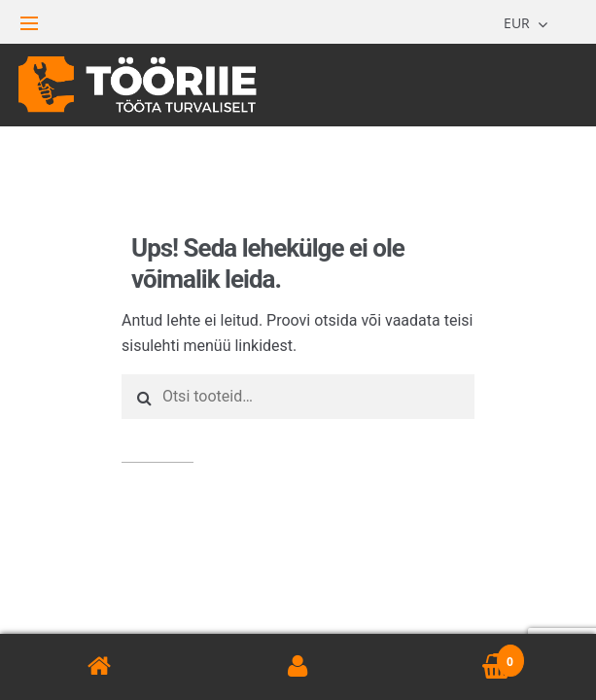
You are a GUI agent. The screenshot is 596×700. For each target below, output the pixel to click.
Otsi (158, 440)
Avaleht (99, 667)
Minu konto (298, 667)
